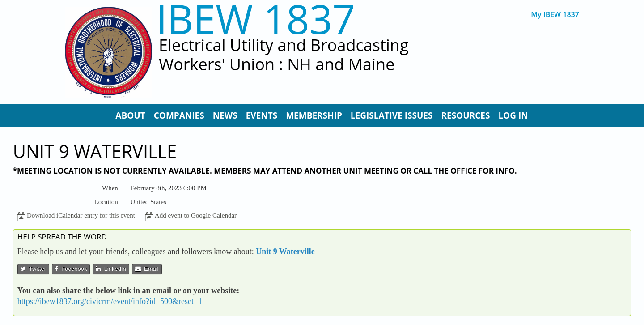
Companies (179, 115)
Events (262, 115)
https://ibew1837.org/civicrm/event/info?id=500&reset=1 (110, 301)
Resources (465, 115)
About (130, 115)
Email (147, 269)
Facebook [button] (71, 269)
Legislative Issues (392, 115)
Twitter (33, 269)
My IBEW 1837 (555, 15)
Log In (513, 115)
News (225, 115)
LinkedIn (111, 269)
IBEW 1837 (256, 19)
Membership (314, 115)
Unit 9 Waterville (285, 252)
